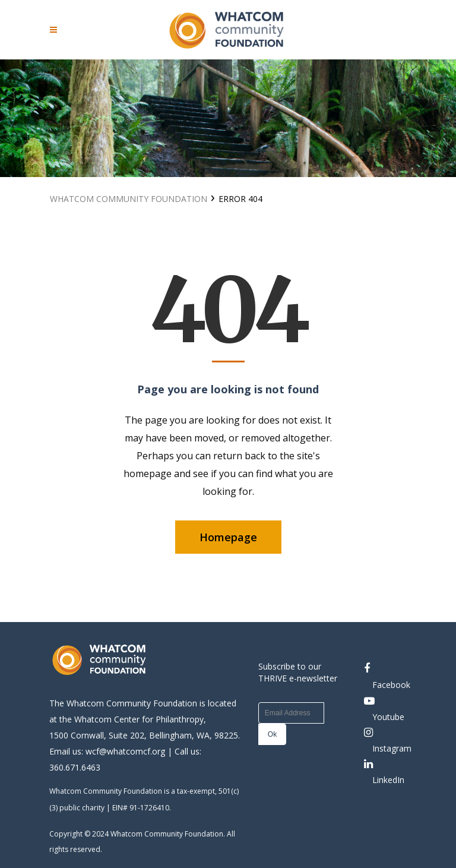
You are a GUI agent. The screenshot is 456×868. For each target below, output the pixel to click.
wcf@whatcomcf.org (125, 751)
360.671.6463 (75, 767)
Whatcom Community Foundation (129, 199)
